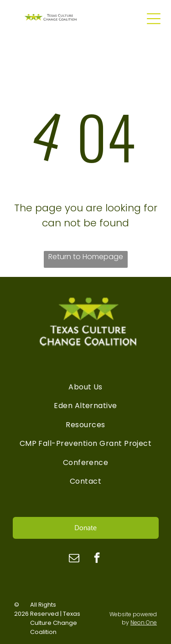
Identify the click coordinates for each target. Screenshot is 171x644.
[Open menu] (154, 19)
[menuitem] (85, 387)
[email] (74, 559)
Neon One (144, 622)
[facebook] (97, 559)
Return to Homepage (86, 257)
